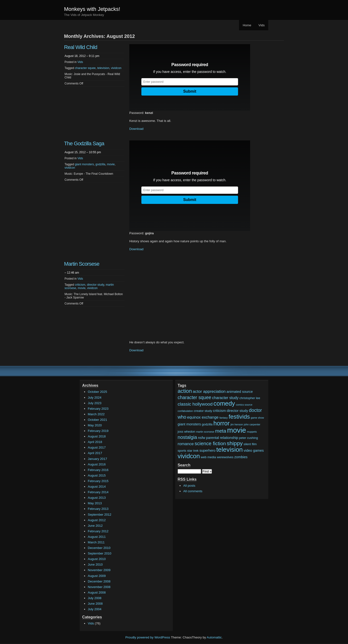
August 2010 (97, 559)
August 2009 (97, 576)
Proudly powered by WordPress (148, 637)
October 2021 (97, 420)
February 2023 (98, 409)
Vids (262, 25)
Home (247, 25)
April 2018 (95, 442)
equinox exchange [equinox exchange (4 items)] (203, 417)
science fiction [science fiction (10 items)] (210, 443)
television (103, 68)
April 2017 (95, 453)
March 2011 (96, 542)
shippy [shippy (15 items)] (235, 443)
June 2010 (95, 564)
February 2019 (98, 431)
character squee (85, 68)
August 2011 (97, 537)
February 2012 (98, 531)
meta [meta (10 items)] (221, 431)
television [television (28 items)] (229, 450)
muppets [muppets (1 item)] (252, 432)
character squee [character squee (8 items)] (194, 397)
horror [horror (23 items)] (221, 423)
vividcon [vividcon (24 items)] (189, 456)
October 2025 (97, 392)
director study (96, 285)
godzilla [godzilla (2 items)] (207, 424)
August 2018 (97, 436)
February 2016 (98, 470)
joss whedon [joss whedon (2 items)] (186, 432)
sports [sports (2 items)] (182, 451)
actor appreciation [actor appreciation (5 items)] (209, 391)
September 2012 (100, 515)
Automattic (214, 637)
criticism (80, 285)
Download (136, 129)
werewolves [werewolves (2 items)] (225, 457)
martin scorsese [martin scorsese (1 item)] (205, 432)
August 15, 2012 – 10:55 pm (83, 152)
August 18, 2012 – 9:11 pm (82, 56)
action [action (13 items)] (185, 391)
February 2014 (98, 492)
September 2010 (100, 553)
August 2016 (97, 464)
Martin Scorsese (82, 264)
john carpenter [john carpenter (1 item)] (252, 424)
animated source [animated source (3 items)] (240, 392)
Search (184, 465)
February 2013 (98, 509)
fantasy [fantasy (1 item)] (224, 418)
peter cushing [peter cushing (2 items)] (249, 438)
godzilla (100, 164)
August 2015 (97, 475)
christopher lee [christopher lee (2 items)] (250, 398)
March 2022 (96, 414)
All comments (193, 491)
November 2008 (99, 587)
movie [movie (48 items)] (237, 430)
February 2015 (98, 481)
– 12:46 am (72, 273)
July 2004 (94, 609)
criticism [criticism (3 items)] (219, 411)
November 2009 (99, 570)
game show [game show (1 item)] (257, 418)
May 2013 (95, 503)
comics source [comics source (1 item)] (244, 405)
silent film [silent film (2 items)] (250, 444)
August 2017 (97, 447)
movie (111, 164)
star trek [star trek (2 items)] (193, 451)
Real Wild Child (81, 47)
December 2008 (99, 581)
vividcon (116, 68)
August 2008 (97, 592)
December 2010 (99, 548)
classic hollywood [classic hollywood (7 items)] (195, 404)
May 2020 (95, 425)
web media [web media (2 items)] (208, 457)
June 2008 (95, 604)
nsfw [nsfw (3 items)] (202, 438)
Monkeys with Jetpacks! (92, 9)
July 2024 (94, 398)
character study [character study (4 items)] (225, 398)
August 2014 (97, 487)
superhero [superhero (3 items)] (207, 450)
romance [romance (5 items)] (186, 444)
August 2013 (97, 498)
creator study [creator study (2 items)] (203, 411)
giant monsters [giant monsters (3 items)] (189, 424)
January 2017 (97, 459)
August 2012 (97, 520)
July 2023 (94, 403)
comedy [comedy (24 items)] (224, 403)
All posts (189, 486)
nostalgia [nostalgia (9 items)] (187, 437)
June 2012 (95, 526)
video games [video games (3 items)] (254, 450)
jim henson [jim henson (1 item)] (237, 424)
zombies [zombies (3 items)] (241, 457)
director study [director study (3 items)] (237, 411)
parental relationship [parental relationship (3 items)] (222, 438)
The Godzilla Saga (84, 143)
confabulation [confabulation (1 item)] (185, 411)
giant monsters (84, 164)
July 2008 (94, 598)
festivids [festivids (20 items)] (239, 417)
